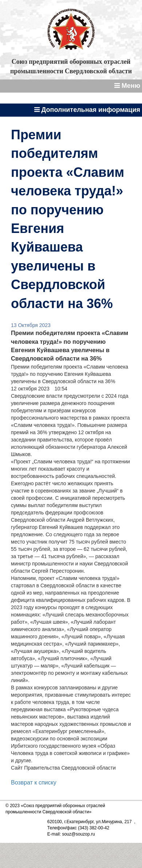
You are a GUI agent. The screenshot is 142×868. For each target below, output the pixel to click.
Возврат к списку (34, 783)
